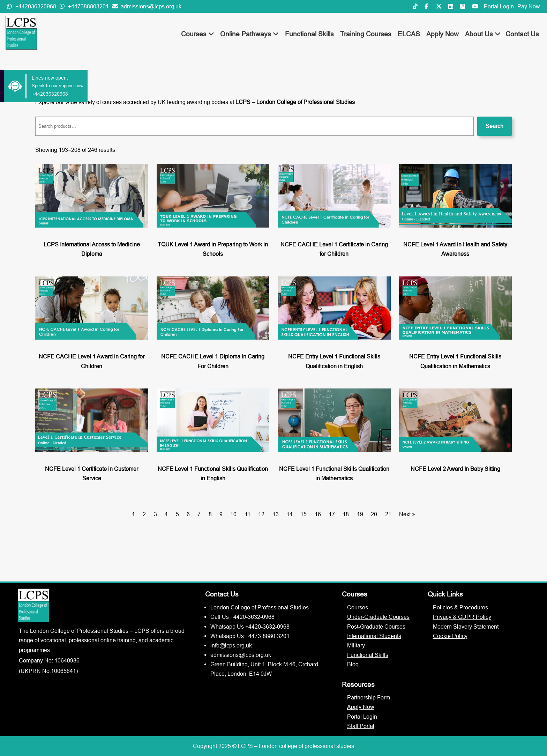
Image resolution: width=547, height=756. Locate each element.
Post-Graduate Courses (376, 627)
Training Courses (366, 34)
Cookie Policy (450, 636)
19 (360, 514)
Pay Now (529, 6)
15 (304, 514)
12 (261, 514)
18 (346, 514)
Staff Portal (361, 726)
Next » (407, 514)
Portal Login (499, 6)
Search (494, 126)
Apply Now (443, 34)
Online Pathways (249, 34)
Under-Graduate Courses (378, 617)
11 (248, 514)
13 (276, 514)
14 (290, 514)
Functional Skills (309, 34)
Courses (198, 34)
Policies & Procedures (460, 607)
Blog (353, 664)
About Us (483, 34)
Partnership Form (369, 697)
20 (374, 514)
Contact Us (522, 34)
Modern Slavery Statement (466, 627)
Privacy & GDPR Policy (462, 617)
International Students (374, 636)
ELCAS (409, 34)
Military (356, 645)
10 (233, 514)
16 (318, 514)
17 (332, 514)
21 (388, 514)
